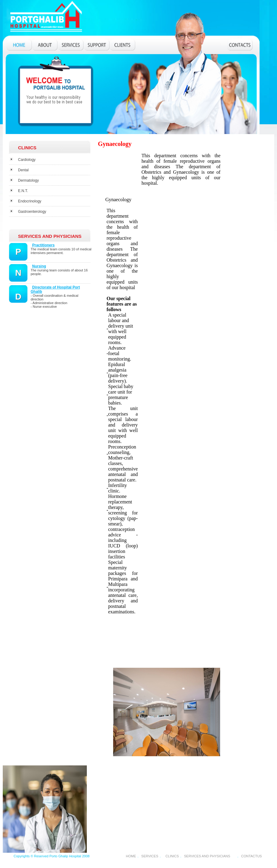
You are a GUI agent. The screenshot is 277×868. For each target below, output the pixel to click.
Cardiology (27, 160)
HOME (131, 856)
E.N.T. (23, 191)
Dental (23, 170)
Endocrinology (30, 201)
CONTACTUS (252, 856)
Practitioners (43, 245)
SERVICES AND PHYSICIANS (207, 856)
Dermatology (28, 180)
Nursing (39, 266)
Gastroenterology (32, 212)
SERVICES (150, 856)
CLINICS (172, 856)
